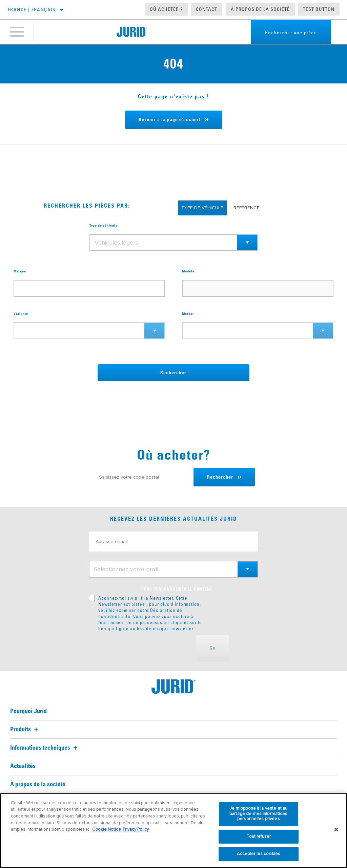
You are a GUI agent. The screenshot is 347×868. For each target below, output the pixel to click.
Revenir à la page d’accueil (169, 120)
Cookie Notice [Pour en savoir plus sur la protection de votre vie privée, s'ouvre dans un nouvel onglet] (107, 829)
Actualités (23, 766)
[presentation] (140, 648)
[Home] (132, 32)
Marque (20, 271)
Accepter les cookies (259, 854)
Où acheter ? (166, 9)
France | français (32, 9)
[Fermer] (336, 830)
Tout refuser (259, 836)
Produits (25, 730)
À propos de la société (260, 9)
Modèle (188, 271)
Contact (207, 9)
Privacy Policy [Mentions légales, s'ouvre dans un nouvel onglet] (136, 829)
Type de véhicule (104, 226)
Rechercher (173, 373)
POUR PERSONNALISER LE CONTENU (177, 590)
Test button (319, 9)
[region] (173, 831)
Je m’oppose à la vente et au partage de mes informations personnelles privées (259, 814)
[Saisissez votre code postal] (143, 477)
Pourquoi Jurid (28, 711)
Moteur (188, 314)
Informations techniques (45, 748)
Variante (21, 314)
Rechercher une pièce (291, 33)
